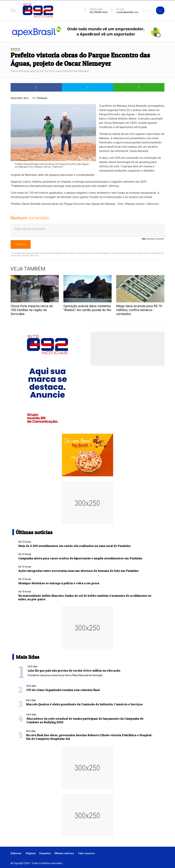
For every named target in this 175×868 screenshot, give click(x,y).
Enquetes (45, 853)
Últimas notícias (64, 853)
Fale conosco (87, 853)
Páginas (31, 853)
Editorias (16, 853)
